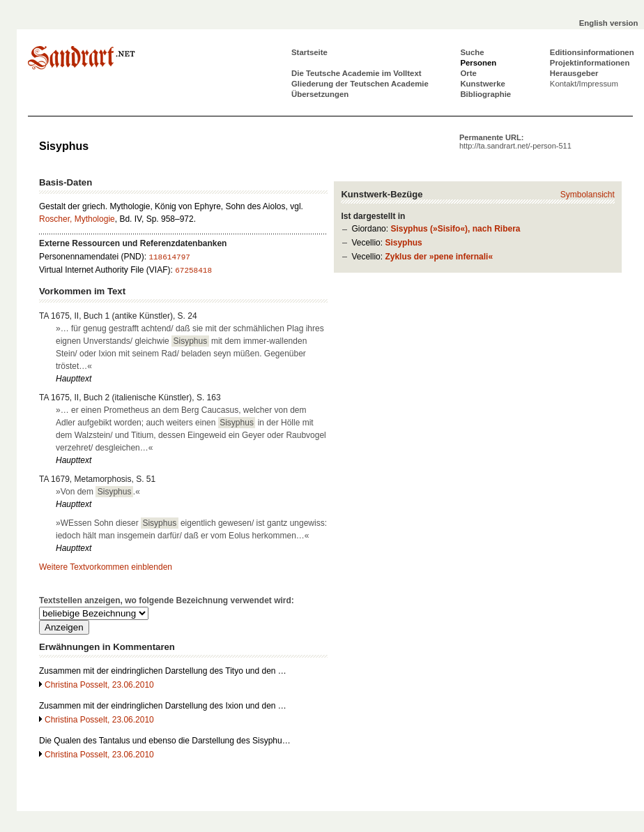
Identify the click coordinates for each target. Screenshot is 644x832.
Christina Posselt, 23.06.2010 (99, 685)
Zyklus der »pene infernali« (439, 257)
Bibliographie (485, 94)
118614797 (169, 257)
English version (609, 23)
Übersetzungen (320, 94)
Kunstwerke (483, 84)
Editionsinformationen (592, 52)
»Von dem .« (98, 492)
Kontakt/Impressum (584, 84)
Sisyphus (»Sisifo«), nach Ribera (455, 229)
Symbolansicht (588, 195)
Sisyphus (403, 243)
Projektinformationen (590, 63)
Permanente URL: (515, 142)
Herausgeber (574, 73)
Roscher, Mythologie (77, 219)
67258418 (193, 271)
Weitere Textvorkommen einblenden (106, 567)
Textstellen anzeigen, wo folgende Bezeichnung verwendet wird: (167, 600)
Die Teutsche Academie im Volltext (356, 73)
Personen (478, 63)
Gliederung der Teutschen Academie (360, 84)
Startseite (309, 52)
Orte (468, 73)
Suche (472, 52)
